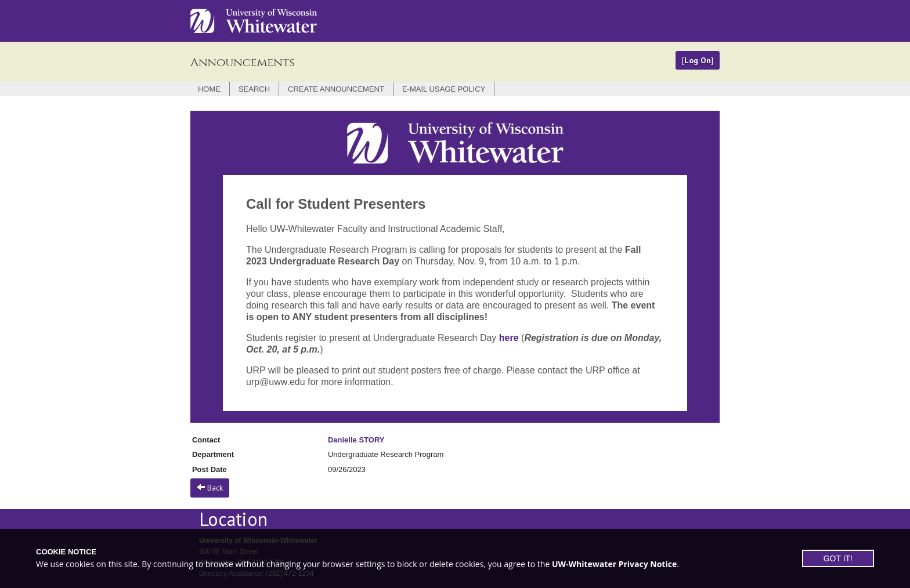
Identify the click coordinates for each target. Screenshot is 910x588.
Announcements (243, 62)
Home (209, 89)
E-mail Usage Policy (444, 89)
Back (210, 488)
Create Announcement (336, 89)
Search (254, 89)
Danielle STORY (356, 440)
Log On (698, 60)
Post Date (210, 469)
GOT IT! (838, 558)
